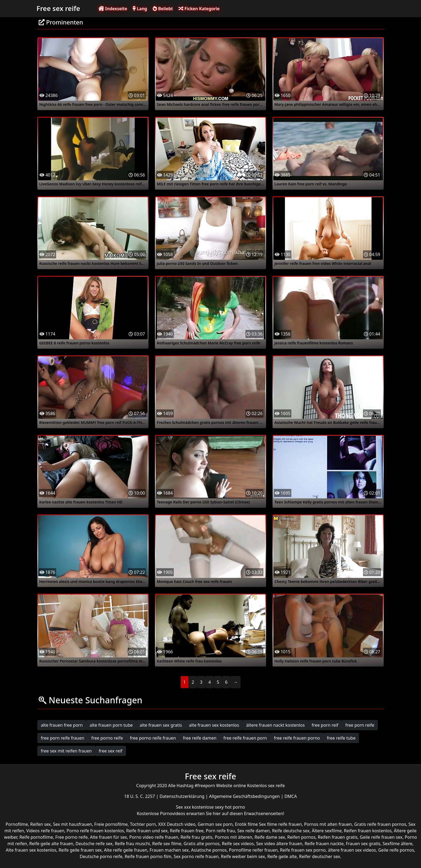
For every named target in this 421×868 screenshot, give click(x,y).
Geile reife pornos (396, 850)
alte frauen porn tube (111, 725)
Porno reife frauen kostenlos (95, 831)
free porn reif (325, 725)
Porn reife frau (221, 831)
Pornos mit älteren (234, 837)
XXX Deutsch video (177, 824)
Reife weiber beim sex (243, 856)
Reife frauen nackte (324, 844)
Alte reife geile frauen (126, 850)
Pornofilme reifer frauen (253, 850)
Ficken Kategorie (199, 9)
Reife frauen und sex (147, 831)
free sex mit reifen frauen (66, 751)
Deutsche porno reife (101, 856)
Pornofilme (17, 824)
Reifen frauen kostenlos (368, 831)
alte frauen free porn (62, 725)
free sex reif (111, 751)
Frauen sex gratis (363, 844)
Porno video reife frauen (154, 837)
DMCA (291, 796)
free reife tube (341, 738)
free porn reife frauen (63, 738)
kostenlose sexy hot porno (219, 807)
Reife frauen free (187, 831)
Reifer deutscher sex (320, 856)
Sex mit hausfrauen (73, 824)
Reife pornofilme (36, 837)
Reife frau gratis (196, 837)
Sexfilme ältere (398, 844)
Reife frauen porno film (148, 856)
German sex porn (215, 824)
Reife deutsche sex (291, 831)
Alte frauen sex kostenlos (31, 850)
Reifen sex (41, 824)
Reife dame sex (270, 837)
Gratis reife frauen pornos (380, 824)
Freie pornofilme (111, 824)
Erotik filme (246, 824)
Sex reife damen (254, 831)
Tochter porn (143, 824)
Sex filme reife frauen (280, 824)
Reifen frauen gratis (338, 837)
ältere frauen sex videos (352, 850)
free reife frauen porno (297, 738)
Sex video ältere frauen (279, 844)
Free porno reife (72, 837)
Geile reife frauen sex (381, 837)
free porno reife (107, 738)
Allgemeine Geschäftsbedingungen (245, 796)
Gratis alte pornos (202, 844)
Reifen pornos (301, 837)
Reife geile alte (282, 856)
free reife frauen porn (245, 738)
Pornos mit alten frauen (328, 824)
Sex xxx (184, 807)
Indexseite (113, 9)
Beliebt (163, 9)
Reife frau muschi (132, 844)
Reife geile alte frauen (51, 844)
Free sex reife (58, 8)
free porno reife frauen (153, 738)
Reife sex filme (167, 844)
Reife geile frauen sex (80, 850)
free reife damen (200, 738)
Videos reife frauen (45, 831)
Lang (140, 9)
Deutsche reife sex (94, 844)
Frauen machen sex (169, 850)
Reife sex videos (238, 844)
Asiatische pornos (209, 850)
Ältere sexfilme (327, 831)
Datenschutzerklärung (182, 796)
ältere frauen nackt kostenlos (275, 725)
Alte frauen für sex (108, 837)
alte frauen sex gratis (161, 725)
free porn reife (360, 725)
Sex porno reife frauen (196, 856)
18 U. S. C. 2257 (140, 796)
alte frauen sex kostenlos (214, 725)
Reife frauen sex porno (303, 850)
